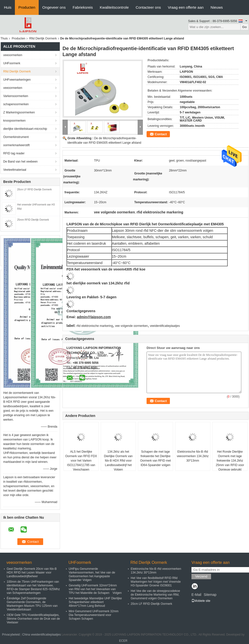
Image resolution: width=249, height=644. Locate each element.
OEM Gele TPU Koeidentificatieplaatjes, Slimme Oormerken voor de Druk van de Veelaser (33, 619)
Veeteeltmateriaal (15, 170)
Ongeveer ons (54, 7)
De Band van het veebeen (20, 162)
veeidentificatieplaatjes (165, 326)
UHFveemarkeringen (17, 80)
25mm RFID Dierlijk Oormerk (33, 220)
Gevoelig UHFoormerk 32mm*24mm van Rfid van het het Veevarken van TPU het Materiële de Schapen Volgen (95, 589)
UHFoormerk (12, 63)
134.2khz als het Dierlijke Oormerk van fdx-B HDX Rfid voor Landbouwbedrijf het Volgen (118, 461)
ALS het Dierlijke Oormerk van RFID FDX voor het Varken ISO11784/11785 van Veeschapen (81, 461)
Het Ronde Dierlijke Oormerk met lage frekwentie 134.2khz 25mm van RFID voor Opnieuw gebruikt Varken (230, 463)
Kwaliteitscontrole (114, 7)
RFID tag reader (14, 153)
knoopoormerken (14, 121)
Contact (161, 134)
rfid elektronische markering (95, 326)
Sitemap (210, 595)
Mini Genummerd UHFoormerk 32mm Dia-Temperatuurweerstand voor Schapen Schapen (94, 615)
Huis (8, 7)
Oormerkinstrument (16, 137)
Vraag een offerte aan (186, 7)
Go (244, 27)
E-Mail (196, 595)
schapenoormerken (16, 104)
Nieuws (217, 7)
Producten (27, 7)
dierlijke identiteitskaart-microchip (25, 129)
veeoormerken (13, 55)
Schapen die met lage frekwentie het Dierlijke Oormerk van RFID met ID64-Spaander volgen (156, 458)
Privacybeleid (11, 635)
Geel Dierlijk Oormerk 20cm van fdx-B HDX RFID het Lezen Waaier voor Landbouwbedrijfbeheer (32, 573)
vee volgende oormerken (131, 326)
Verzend (201, 576)
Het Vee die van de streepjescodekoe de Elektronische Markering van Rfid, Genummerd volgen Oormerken (155, 595)
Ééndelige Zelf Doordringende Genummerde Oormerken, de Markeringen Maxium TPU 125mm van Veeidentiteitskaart (32, 604)
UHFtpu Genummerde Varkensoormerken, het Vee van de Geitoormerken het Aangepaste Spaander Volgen (92, 574)
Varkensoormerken (16, 96)
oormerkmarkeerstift (16, 145)
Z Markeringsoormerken (19, 112)
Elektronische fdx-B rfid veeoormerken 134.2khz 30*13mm (193, 456)
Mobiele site (201, 601)
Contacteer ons (148, 7)
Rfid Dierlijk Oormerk (43, 38)
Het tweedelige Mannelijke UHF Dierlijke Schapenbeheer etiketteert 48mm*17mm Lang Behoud (95, 602)
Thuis (4, 38)
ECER (123, 641)
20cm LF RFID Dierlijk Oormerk (34, 189)
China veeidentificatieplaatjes (42, 635)
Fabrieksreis (83, 7)
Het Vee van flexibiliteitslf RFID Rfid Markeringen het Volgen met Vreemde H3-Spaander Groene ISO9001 (156, 582)
